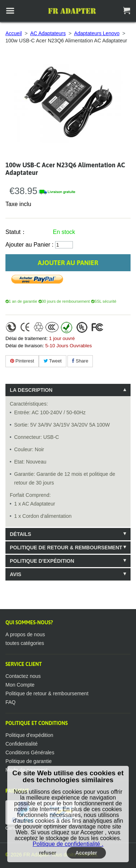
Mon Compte (20, 685)
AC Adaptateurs (48, 33)
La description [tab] (31, 390)
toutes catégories (25, 643)
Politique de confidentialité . (68, 844)
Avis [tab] (16, 574)
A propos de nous (25, 634)
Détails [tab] (20, 534)
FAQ (11, 702)
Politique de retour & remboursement (47, 693)
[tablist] (68, 482)
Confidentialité (22, 744)
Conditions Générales (30, 752)
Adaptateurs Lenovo (97, 33)
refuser (48, 853)
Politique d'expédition (29, 735)
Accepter (86, 853)
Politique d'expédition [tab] (42, 561)
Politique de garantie (29, 761)
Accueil (14, 33)
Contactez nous (23, 676)
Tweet (53, 361)
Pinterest (22, 361)
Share (80, 361)
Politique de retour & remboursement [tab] (66, 548)
